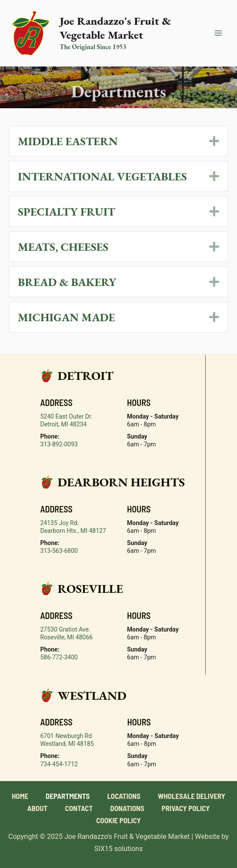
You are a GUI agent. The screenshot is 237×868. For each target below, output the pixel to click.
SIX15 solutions (118, 849)
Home (20, 796)
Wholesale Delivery (192, 796)
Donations (127, 808)
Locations (124, 796)
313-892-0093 (59, 444)
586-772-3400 (59, 657)
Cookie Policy (118, 820)
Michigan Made (66, 317)
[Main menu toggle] (219, 33)
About (38, 808)
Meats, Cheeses (63, 247)
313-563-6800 (59, 551)
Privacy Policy (186, 808)
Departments (68, 796)
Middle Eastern (68, 141)
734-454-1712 (59, 764)
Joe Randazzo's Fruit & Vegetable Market (115, 28)
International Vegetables (102, 176)
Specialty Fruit (67, 211)
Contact (79, 808)
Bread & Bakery (67, 282)
